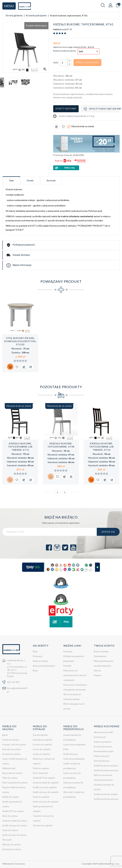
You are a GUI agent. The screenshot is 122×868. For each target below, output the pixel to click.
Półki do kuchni (102, 756)
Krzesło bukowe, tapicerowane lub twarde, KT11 (20, 447)
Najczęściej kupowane (44, 666)
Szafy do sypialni (41, 797)
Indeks (56, 30)
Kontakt (67, 666)
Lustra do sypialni (42, 749)
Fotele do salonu (11, 740)
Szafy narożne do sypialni (46, 802)
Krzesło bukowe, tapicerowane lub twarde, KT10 (101, 447)
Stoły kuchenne (102, 761)
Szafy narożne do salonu (15, 835)
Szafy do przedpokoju (74, 759)
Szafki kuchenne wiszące (106, 770)
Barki (5, 735)
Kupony (98, 675)
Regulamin (69, 661)
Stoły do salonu (10, 816)
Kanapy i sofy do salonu (14, 745)
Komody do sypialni (43, 740)
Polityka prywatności (74, 656)
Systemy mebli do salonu (15, 821)
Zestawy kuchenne (103, 780)
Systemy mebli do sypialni (46, 783)
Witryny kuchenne (103, 775)
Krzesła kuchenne (103, 747)
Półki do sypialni (41, 768)
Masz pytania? (102, 109)
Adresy (97, 671)
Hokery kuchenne (103, 742)
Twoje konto (104, 646)
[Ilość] (64, 63)
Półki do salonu (10, 778)
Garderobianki (40, 735)
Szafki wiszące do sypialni (46, 792)
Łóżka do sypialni (42, 754)
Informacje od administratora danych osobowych (75, 675)
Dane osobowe (101, 652)
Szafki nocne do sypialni (45, 787)
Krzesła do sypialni (42, 745)
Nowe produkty (40, 661)
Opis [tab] (11, 180)
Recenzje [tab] (51, 180)
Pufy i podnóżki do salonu (15, 783)
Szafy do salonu (10, 830)
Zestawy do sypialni (43, 826)
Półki (66, 749)
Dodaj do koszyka (87, 62)
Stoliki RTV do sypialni (44, 778)
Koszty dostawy (66, 109)
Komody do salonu (12, 749)
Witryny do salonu (12, 845)
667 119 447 (13, 682)
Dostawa (68, 652)
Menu (9, 6)
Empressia (20, 864)
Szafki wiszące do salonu (15, 826)
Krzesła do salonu (12, 754)
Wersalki (7, 840)
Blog (35, 671)
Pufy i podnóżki (40, 773)
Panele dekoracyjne (104, 751)
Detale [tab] (30, 180)
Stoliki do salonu (11, 797)
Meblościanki (9, 768)
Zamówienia (100, 656)
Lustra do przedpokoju (75, 745)
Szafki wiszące (71, 754)
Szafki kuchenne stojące (106, 766)
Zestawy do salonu (12, 849)
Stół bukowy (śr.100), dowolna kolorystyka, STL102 (20, 341)
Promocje (38, 656)
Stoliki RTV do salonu (13, 811)
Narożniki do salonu (12, 773)
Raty (35, 652)
